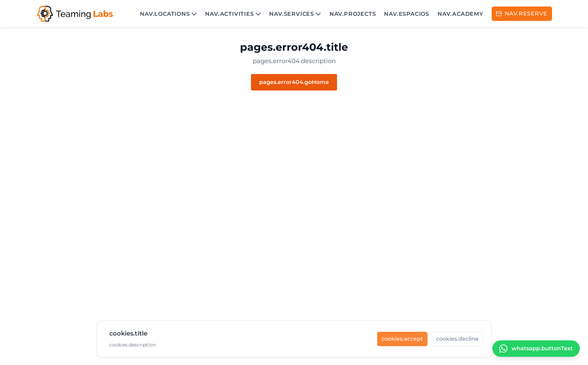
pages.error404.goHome (294, 82)
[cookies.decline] (457, 342)
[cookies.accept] (402, 342)
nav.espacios (407, 14)
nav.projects (353, 14)
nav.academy (460, 14)
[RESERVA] (522, 14)
